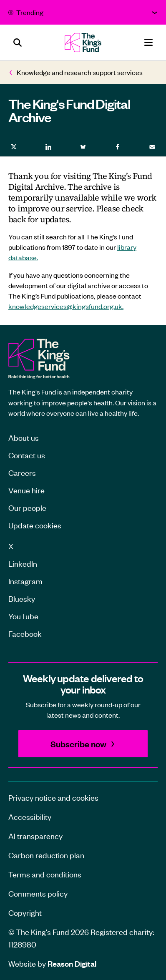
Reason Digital (72, 964)
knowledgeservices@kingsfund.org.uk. (66, 306)
